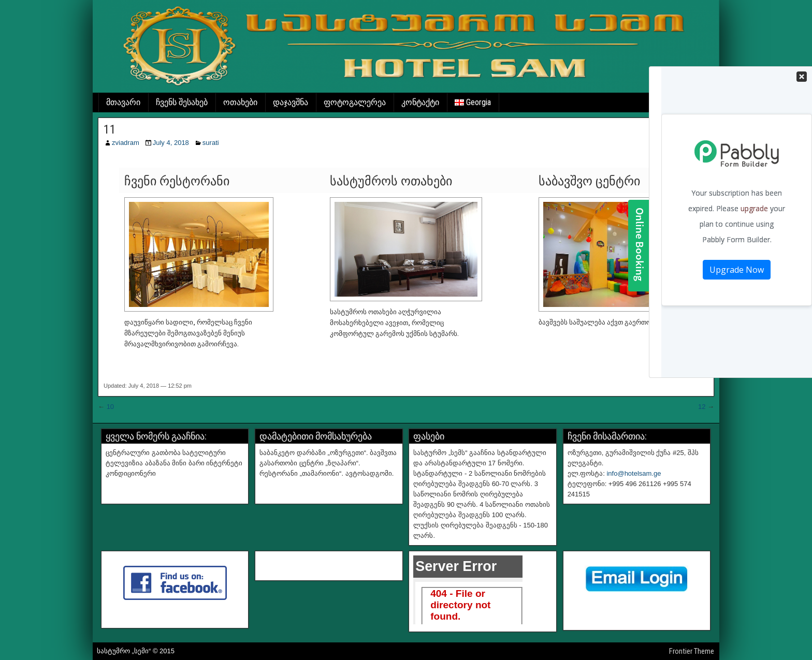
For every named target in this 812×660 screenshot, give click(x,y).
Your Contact (737, 163)
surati (211, 143)
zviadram (126, 143)
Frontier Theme (692, 651)
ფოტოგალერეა (355, 102)
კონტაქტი (420, 102)
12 (702, 407)
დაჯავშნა (291, 102)
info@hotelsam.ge (634, 473)
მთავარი (123, 102)
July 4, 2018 (171, 143)
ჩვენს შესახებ (182, 102)
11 (110, 129)
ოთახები (240, 102)
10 (110, 407)
